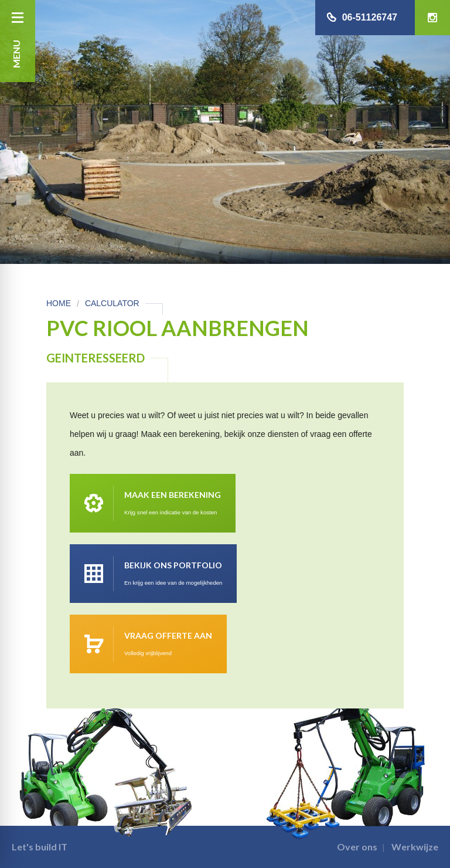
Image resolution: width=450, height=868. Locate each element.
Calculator (112, 303)
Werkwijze (415, 847)
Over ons (357, 847)
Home (59, 303)
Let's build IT (40, 847)
